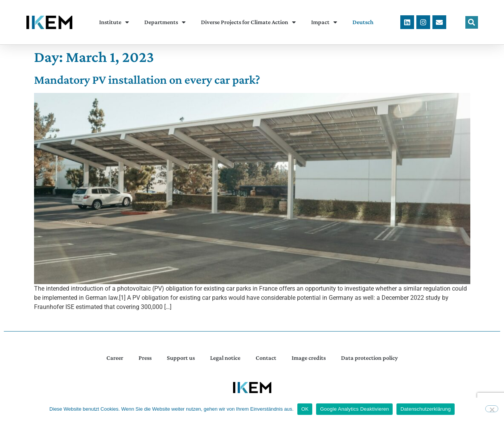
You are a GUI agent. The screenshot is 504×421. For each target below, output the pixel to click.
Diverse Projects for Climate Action (248, 22)
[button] (472, 22)
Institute (114, 22)
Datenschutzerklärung (425, 409)
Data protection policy (369, 358)
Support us (181, 358)
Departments (165, 22)
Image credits (309, 358)
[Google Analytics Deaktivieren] (492, 409)
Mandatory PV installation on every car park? (147, 80)
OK (305, 409)
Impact (324, 22)
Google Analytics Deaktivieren (354, 409)
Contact (266, 358)
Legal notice (225, 358)
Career (115, 358)
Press (145, 358)
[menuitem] (363, 22)
